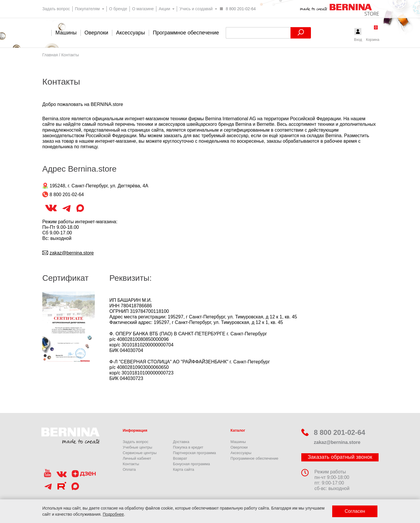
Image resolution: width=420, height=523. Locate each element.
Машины (238, 442)
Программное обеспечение (254, 458)
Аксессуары (241, 453)
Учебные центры (138, 447)
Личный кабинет (137, 458)
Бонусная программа (191, 464)
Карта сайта (183, 469)
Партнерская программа (194, 453)
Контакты (131, 464)
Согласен (355, 511)
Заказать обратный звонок (340, 457)
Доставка (181, 442)
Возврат (180, 458)
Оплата (129, 469)
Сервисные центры (140, 453)
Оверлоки (239, 447)
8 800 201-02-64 (333, 432)
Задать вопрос (136, 442)
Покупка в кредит (188, 447)
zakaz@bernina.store (72, 253)
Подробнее (113, 514)
